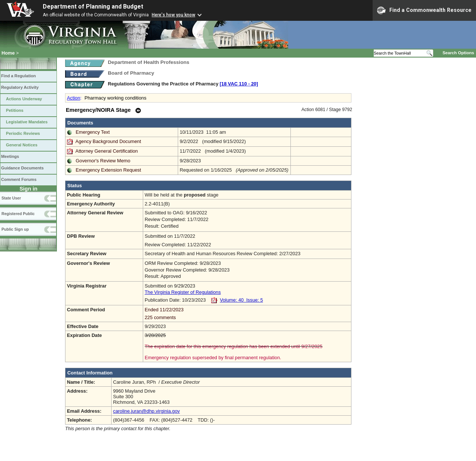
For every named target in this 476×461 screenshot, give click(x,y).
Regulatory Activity (20, 87)
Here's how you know (173, 15)
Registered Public (18, 214)
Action (74, 98)
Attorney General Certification (107, 151)
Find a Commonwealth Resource (424, 10)
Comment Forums (19, 179)
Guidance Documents (22, 168)
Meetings (10, 156)
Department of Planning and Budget (93, 7)
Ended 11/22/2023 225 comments (247, 314)
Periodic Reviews (23, 133)
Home (8, 53)
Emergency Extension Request (109, 170)
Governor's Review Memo (103, 161)
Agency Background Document (108, 141)
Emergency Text (93, 132)
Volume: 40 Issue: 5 (241, 300)
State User (11, 198)
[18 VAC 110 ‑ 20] (239, 84)
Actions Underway (24, 99)
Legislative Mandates (27, 122)
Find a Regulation (18, 76)
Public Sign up (15, 229)
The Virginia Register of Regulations (183, 292)
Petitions (15, 110)
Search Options (458, 53)
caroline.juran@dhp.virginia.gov (146, 411)
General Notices (22, 145)
